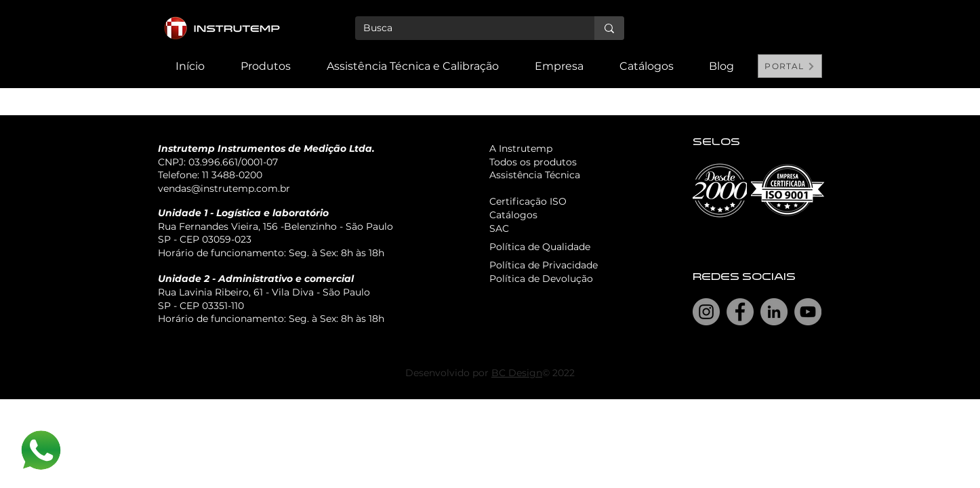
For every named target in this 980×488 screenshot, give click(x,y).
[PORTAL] (790, 66)
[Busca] (465, 28)
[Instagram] (706, 312)
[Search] (808, 44)
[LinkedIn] (774, 312)
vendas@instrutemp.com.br (224, 188)
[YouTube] (808, 312)
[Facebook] (740, 312)
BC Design (517, 373)
